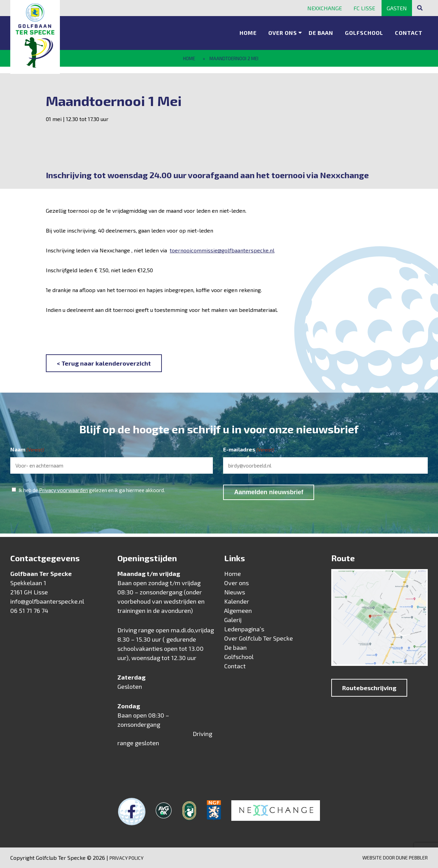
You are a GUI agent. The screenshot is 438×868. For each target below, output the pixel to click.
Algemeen (238, 610)
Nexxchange (325, 8)
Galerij (233, 620)
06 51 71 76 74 (29, 610)
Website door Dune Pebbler (395, 858)
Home (248, 33)
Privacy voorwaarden (63, 490)
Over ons (283, 33)
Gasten (397, 8)
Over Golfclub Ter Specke (259, 638)
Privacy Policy (126, 858)
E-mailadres (249, 450)
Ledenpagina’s (244, 629)
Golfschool (364, 33)
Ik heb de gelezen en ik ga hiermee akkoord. (92, 490)
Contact (409, 33)
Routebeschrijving (369, 688)
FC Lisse (364, 8)
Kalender (237, 601)
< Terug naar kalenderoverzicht (104, 363)
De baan (321, 33)
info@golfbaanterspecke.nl (47, 601)
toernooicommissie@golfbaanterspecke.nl (222, 250)
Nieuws (235, 592)
